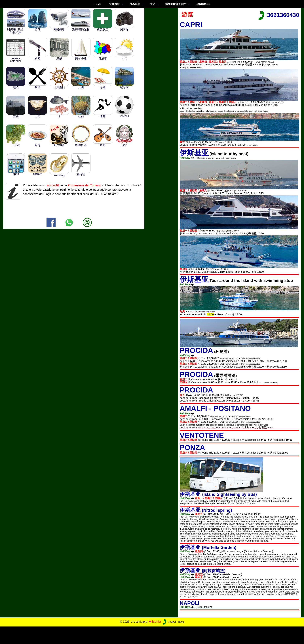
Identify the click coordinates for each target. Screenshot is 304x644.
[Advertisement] (152, 635)
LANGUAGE (203, 4)
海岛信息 (135, 4)
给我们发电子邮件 (176, 4)
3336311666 (173, 622)
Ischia (157, 622)
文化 (153, 4)
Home (98, 4)
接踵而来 (114, 4)
